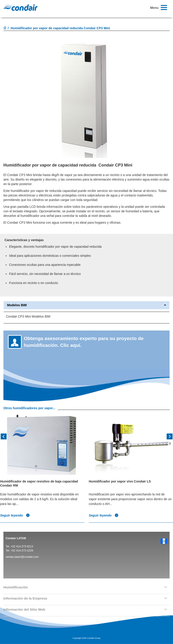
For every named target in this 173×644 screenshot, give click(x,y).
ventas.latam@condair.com (22, 557)
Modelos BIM (86, 305)
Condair (20, 7)
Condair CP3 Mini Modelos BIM (28, 316)
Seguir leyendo (15, 515)
